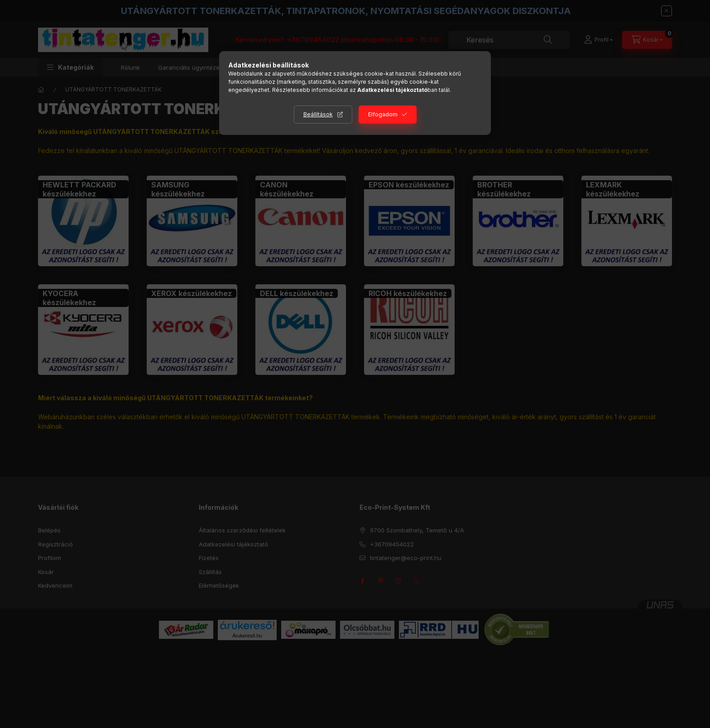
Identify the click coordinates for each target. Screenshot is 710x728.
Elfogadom (383, 114)
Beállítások (318, 114)
